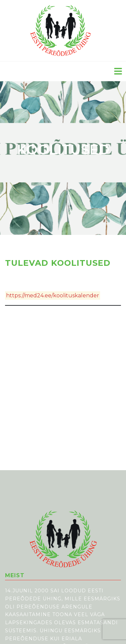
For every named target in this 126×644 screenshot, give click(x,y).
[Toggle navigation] (118, 71)
